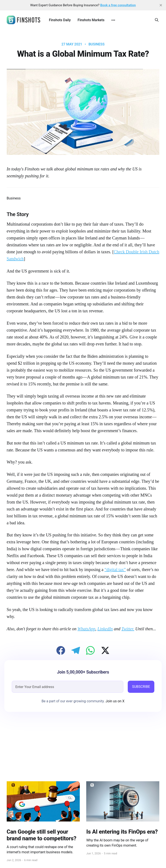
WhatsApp (86, 629)
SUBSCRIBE (141, 687)
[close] (161, 5)
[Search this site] (157, 20)
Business (96, 44)
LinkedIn (105, 629)
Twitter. (128, 629)
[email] (68, 687)
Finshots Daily (60, 20)
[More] (113, 20)
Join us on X (115, 701)
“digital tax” (115, 570)
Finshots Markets (91, 20)
